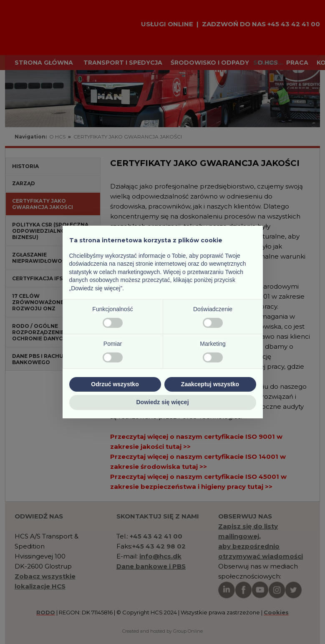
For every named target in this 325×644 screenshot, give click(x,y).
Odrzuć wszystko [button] (115, 384)
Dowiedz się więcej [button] (162, 402)
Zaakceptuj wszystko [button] (210, 384)
